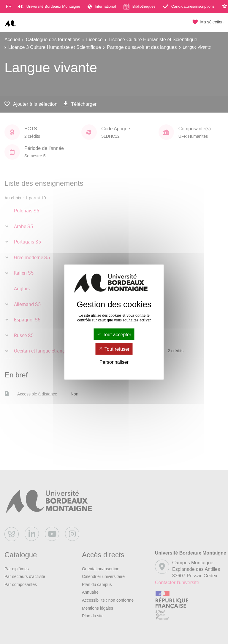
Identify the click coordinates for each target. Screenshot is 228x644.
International (102, 6)
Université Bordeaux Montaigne (49, 6)
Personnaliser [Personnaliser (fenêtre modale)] (114, 362)
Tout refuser (114, 349)
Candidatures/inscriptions (189, 6)
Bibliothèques (140, 7)
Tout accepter (114, 335)
